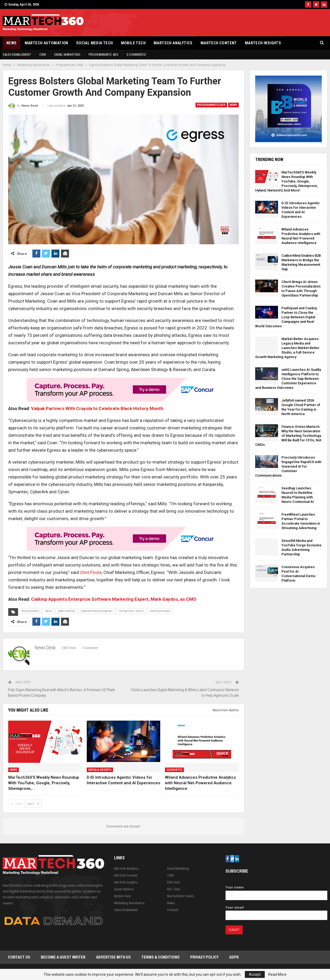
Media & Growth (100, 770)
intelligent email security (131, 611)
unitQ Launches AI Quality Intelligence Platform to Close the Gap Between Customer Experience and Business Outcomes (288, 379)
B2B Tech (173, 882)
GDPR (234, 957)
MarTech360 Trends (181, 896)
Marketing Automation (129, 903)
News (12, 43)
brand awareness (30, 611)
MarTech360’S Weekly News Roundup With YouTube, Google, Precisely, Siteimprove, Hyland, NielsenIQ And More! (286, 181)
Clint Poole (90, 572)
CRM (43, 55)
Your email (276, 911)
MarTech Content (219, 43)
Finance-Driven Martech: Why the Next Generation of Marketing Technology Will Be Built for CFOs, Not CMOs (288, 436)
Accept (255, 974)
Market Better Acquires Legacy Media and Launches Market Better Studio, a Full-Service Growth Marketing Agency (287, 348)
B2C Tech (173, 889)
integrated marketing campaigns (97, 611)
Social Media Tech (95, 43)
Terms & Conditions (160, 957)
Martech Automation (46, 43)
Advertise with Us (113, 957)
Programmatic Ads (103, 55)
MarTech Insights (263, 43)
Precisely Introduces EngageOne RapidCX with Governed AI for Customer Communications (288, 466)
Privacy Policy (204, 957)
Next (34, 803)
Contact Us (19, 957)
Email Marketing (67, 55)
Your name (276, 891)
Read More (277, 974)
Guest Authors (124, 889)
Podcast (173, 910)
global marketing (66, 611)
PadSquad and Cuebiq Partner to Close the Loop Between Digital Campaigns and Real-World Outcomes (286, 317)
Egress (49, 611)
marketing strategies (160, 611)
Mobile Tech (133, 43)
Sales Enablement (17, 55)
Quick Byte (174, 770)
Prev (16, 803)
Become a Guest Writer (63, 957)
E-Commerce (136, 55)
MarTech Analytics (173, 43)
